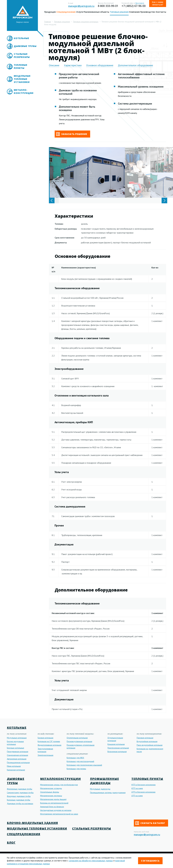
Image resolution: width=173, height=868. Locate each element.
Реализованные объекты (96, 12)
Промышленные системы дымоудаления (108, 793)
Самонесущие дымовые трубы (20, 793)
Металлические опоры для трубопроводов (59, 785)
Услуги (80, 12)
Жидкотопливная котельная (49, 745)
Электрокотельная (45, 755)
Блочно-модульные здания (32, 823)
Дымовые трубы (25, 46)
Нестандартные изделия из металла (56, 810)
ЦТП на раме (137, 796)
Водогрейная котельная (147, 741)
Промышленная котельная (18, 762)
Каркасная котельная (16, 770)
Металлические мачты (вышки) (53, 799)
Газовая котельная (45, 738)
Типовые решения (119, 12)
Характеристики (73, 65)
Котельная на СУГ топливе (49, 741)
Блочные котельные (15, 748)
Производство (148, 12)
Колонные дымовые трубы (19, 800)
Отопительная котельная (77, 738)
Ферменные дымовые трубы (20, 789)
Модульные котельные (17, 738)
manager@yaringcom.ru (81, 6)
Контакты (161, 12)
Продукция (50, 12)
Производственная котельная (79, 741)
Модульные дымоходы (100, 789)
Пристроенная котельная (118, 748)
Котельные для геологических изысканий (84, 765)
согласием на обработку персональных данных (91, 861)
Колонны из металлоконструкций (54, 803)
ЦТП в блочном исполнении (143, 792)
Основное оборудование (100, 65)
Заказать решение (72, 134)
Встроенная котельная (117, 752)
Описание (54, 65)
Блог (11, 842)
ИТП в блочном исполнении (143, 785)
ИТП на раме (137, 788)
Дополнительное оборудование (135, 65)
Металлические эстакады (51, 788)
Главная (48, 22)
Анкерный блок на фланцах (52, 807)
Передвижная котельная (18, 752)
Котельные (21, 38)
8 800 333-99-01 (108, 6)
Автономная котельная (17, 759)
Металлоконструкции (61, 779)
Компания (134, 12)
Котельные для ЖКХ (75, 758)
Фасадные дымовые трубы (19, 796)
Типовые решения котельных (86, 22)
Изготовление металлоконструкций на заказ (59, 814)
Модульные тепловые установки (22, 79)
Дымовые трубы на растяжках (20, 804)
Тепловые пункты (20, 66)
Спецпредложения (66, 12)
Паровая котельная (145, 738)
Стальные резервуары (22, 55)
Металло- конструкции (24, 91)
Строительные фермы (50, 792)
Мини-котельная (14, 766)
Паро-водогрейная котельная (150, 745)
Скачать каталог (150, 823)
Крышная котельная (116, 744)
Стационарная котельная (17, 755)
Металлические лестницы (51, 796)
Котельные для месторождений (80, 761)
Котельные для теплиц (76, 769)
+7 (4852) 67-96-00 (134, 6)
